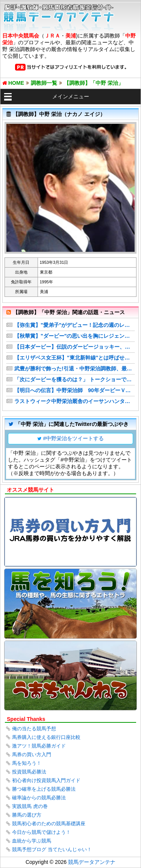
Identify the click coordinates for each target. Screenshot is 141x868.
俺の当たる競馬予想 (34, 729)
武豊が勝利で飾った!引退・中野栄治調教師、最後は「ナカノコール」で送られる (74, 369)
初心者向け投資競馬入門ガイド (46, 780)
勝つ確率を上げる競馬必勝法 (44, 789)
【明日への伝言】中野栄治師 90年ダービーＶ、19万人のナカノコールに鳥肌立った (74, 390)
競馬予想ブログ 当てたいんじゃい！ (52, 849)
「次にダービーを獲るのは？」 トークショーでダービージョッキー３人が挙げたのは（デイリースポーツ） (74, 379)
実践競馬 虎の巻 (30, 806)
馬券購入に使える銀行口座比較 (46, 737)
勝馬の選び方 (27, 815)
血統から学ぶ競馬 (32, 841)
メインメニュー (71, 96)
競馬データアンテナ (92, 862)
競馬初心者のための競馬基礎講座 (49, 824)
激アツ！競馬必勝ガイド (39, 746)
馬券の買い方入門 (32, 754)
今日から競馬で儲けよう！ (41, 832)
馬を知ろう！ (27, 763)
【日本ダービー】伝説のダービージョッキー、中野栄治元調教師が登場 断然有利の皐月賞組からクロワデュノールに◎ (74, 347)
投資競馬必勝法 (29, 772)
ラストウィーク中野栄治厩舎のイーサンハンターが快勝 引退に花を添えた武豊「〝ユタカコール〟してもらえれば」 (74, 401)
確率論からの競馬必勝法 (39, 798)
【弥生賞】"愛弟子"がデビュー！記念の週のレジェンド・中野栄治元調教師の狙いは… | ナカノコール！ (74, 325)
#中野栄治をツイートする (74, 438)
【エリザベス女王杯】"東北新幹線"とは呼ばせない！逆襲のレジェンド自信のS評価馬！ (74, 358)
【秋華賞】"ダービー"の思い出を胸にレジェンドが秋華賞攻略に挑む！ (74, 336)
